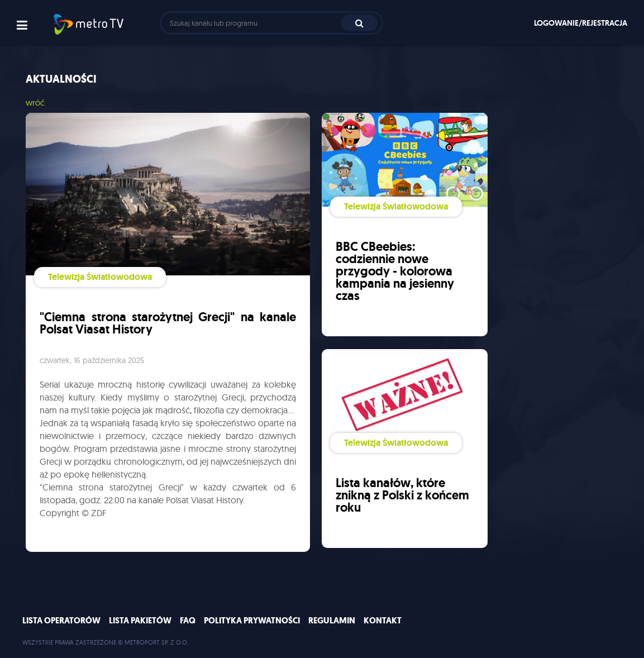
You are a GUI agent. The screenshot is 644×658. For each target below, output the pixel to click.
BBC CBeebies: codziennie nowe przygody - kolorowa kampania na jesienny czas (395, 271)
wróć (35, 102)
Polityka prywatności (252, 621)
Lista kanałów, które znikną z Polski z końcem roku (402, 495)
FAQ (188, 621)
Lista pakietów (140, 621)
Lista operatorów (61, 621)
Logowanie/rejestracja (581, 23)
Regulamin (332, 621)
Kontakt (383, 621)
